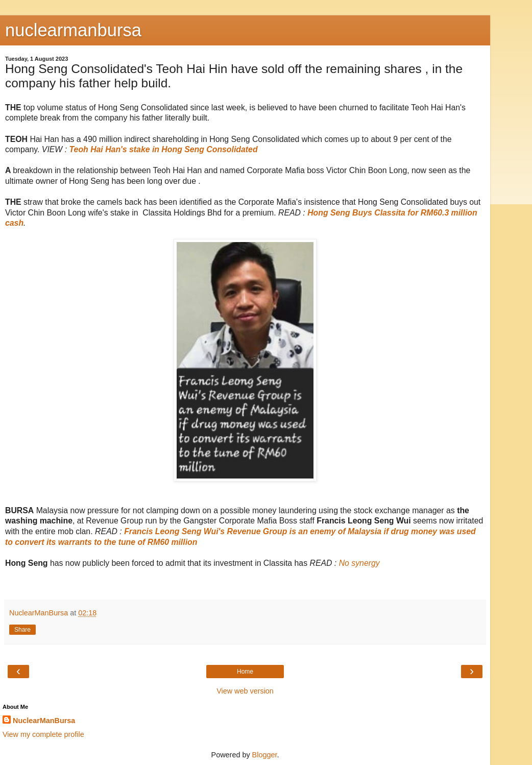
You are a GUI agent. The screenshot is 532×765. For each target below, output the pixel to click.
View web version (245, 691)
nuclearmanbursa (73, 30)
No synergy (359, 563)
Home (245, 672)
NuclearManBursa (44, 721)
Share (22, 630)
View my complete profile (43, 734)
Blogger (265, 755)
